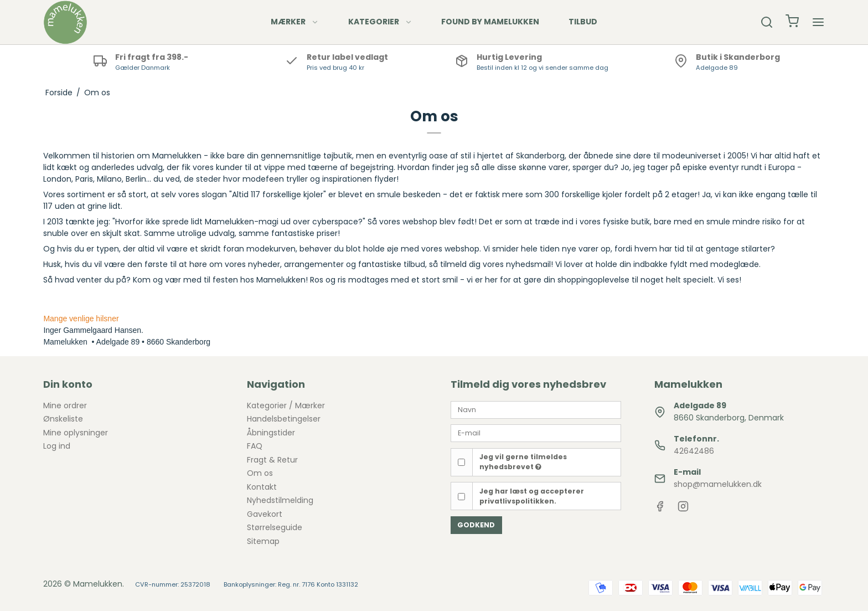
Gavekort (265, 514)
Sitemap (263, 541)
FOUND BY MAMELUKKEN (490, 22)
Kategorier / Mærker (286, 405)
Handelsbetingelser (284, 419)
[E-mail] (536, 433)
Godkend (476, 525)
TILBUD (583, 22)
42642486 (694, 451)
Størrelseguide (275, 527)
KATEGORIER (380, 22)
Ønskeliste (63, 419)
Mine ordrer (65, 405)
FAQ (255, 446)
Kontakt (262, 487)
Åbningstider (271, 433)
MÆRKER (295, 22)
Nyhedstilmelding (280, 500)
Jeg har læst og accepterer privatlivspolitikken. (532, 496)
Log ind (57, 446)
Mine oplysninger (76, 433)
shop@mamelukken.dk (718, 484)
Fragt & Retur (272, 460)
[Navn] (536, 409)
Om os (260, 473)
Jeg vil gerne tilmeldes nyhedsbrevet (523, 462)
